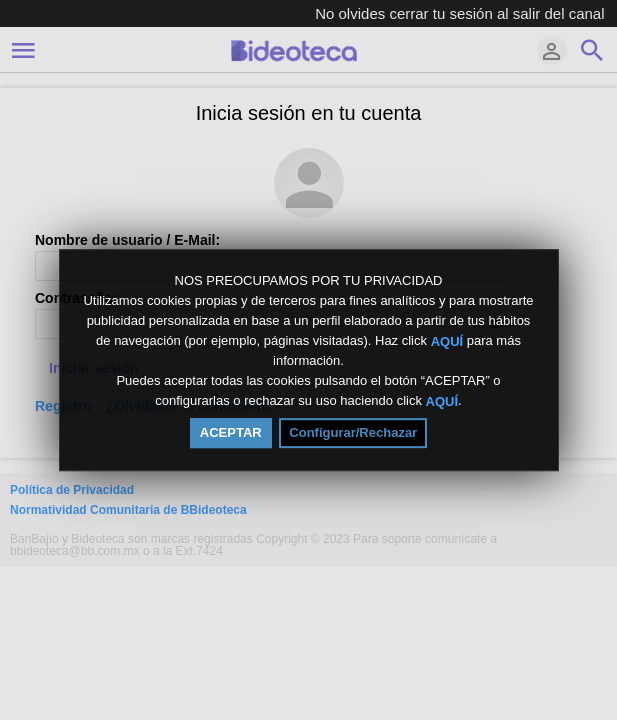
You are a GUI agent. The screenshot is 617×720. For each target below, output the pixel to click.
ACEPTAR (231, 432)
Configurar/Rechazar (353, 432)
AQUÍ (447, 340)
